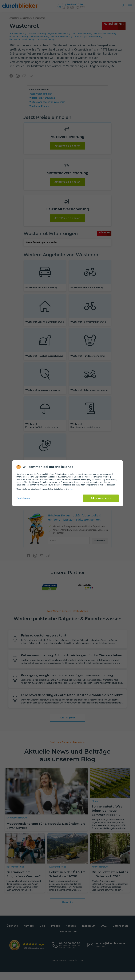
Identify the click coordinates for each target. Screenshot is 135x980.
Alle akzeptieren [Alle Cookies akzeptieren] (101, 498)
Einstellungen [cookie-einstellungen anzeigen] (23, 498)
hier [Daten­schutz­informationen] (71, 489)
